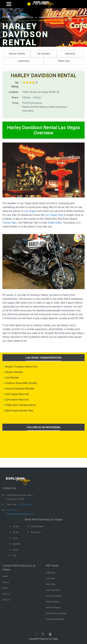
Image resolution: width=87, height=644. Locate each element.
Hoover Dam (9, 223)
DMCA (5, 577)
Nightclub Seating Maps (56, 613)
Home (6, 17)
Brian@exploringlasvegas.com (20, 514)
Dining (16, 550)
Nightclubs (51, 573)
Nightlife (17, 544)
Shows (16, 532)
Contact (6, 594)
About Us (6, 600)
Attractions (36, 532)
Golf (15, 556)
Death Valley (55, 223)
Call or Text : (12, 505)
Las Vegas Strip (54, 215)
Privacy (6, 582)
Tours (15, 538)
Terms (5, 588)
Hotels (16, 526)
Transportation (25, 18)
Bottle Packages (53, 608)
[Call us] (37, 4)
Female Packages (54, 596)
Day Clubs (50, 578)
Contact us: (12, 510)
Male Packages (53, 602)
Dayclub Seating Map (55, 619)
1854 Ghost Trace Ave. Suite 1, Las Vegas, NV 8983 (20, 497)
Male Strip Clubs (53, 590)
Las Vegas (30, 211)
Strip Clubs (51, 584)
